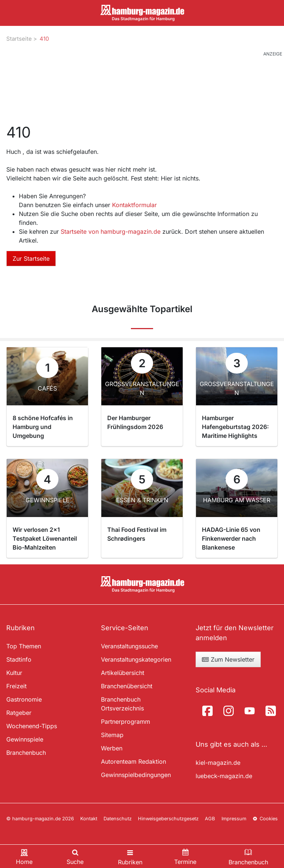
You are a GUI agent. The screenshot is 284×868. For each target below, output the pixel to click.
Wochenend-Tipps (32, 726)
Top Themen (24, 646)
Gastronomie (24, 699)
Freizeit (16, 686)
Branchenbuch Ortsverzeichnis (122, 704)
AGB (210, 819)
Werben (112, 748)
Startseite (19, 39)
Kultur (14, 673)
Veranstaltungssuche (129, 646)
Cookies (265, 819)
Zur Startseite (31, 259)
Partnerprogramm (126, 722)
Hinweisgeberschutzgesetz (168, 819)
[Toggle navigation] (130, 856)
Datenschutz (118, 819)
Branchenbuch (26, 753)
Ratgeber (19, 713)
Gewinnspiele (25, 739)
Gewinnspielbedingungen (136, 775)
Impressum (234, 819)
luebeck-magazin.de (224, 776)
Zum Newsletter (228, 659)
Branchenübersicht (127, 686)
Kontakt (89, 819)
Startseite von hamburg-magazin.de (111, 232)
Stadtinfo (19, 659)
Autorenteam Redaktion (133, 761)
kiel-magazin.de (218, 763)
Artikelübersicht (123, 673)
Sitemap (112, 735)
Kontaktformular (134, 205)
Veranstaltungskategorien (136, 659)
